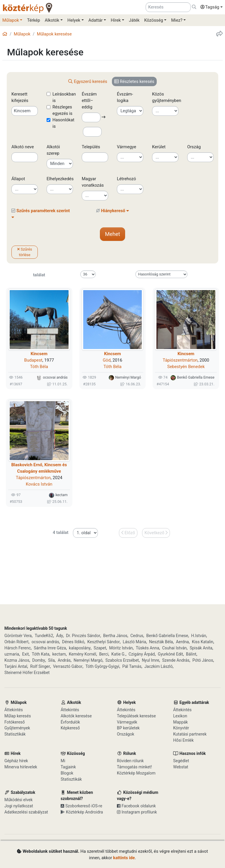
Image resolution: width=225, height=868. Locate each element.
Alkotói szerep (53, 150)
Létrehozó (126, 179)
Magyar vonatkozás (93, 182)
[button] (210, 7)
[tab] (88, 81)
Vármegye (127, 147)
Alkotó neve (23, 147)
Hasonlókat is (63, 123)
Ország (194, 147)
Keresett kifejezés (20, 97)
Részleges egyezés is (62, 110)
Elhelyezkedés (60, 179)
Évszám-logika (125, 97)
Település (91, 147)
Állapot (18, 179)
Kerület (159, 147)
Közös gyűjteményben (167, 97)
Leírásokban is (64, 97)
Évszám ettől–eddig (90, 101)
